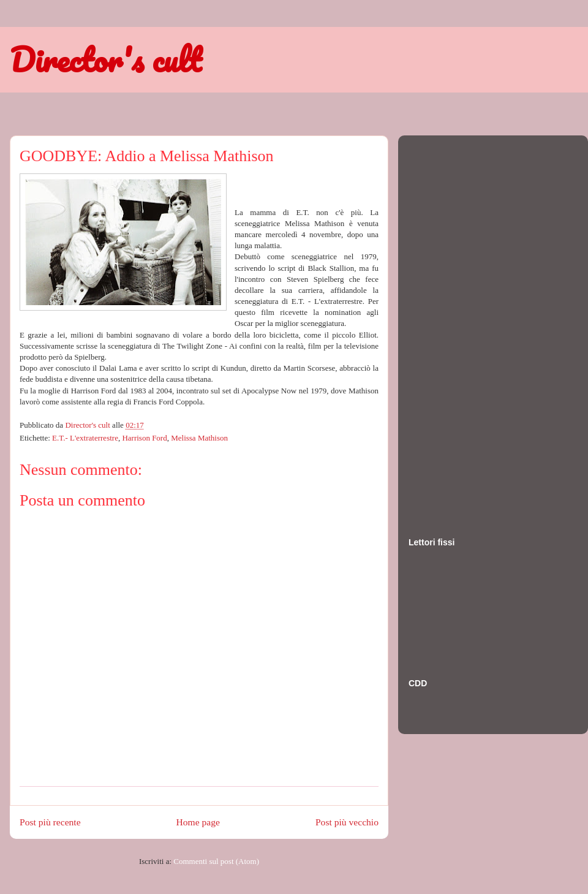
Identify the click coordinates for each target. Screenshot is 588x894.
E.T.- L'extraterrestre (85, 438)
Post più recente (50, 822)
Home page (198, 822)
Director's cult (105, 59)
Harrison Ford (144, 438)
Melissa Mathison (199, 438)
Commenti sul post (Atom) (216, 861)
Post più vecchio (347, 822)
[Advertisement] (458, 324)
